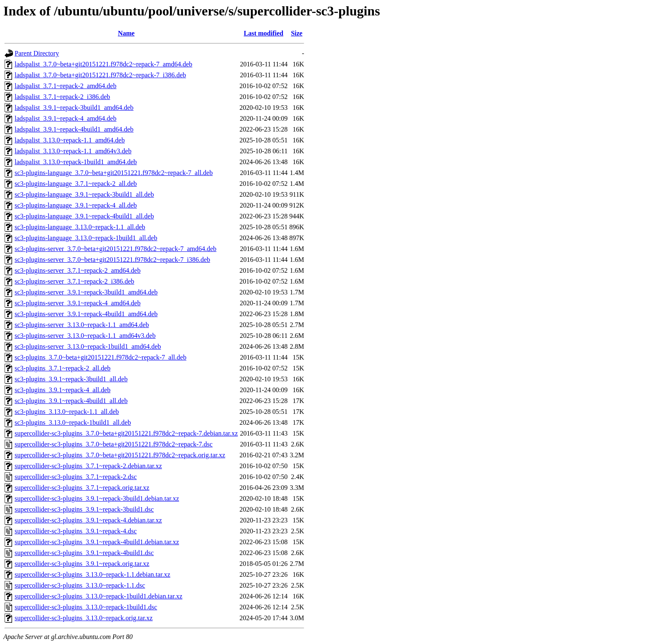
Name (126, 33)
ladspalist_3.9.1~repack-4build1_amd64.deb (74, 129)
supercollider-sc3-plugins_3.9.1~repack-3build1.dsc (84, 509)
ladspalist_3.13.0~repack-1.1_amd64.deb (70, 140)
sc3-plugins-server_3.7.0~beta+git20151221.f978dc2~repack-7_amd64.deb (116, 249)
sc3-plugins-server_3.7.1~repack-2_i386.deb (74, 281)
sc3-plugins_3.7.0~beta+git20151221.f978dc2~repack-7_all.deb (100, 357)
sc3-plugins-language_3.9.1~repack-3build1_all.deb (84, 194)
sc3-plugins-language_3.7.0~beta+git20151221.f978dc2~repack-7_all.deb (114, 173)
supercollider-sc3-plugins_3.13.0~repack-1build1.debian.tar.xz (99, 596)
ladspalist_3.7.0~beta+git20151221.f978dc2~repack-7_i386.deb (100, 75)
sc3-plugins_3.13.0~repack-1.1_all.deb (67, 412)
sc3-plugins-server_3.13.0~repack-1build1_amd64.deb (88, 346)
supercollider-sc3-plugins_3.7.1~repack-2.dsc (76, 477)
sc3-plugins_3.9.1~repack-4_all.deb (62, 390)
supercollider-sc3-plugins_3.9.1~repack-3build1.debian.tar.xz (97, 498)
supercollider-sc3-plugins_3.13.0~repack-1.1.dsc (80, 585)
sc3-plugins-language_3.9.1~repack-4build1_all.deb (84, 216)
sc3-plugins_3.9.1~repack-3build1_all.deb (71, 379)
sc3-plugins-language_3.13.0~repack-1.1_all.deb (80, 227)
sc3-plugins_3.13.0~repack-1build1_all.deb (73, 422)
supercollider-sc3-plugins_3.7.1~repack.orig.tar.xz (82, 488)
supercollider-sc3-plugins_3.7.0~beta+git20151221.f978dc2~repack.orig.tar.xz (120, 455)
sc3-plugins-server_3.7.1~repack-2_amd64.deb (77, 270)
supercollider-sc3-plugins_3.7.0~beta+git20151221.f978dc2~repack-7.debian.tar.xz (126, 433)
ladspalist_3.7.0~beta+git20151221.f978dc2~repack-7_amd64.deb (103, 64)
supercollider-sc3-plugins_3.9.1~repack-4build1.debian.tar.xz (97, 542)
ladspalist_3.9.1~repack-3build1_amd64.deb (74, 108)
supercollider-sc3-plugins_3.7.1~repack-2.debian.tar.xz (88, 466)
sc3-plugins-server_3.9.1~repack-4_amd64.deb (77, 303)
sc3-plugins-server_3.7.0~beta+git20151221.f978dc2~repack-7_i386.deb (112, 260)
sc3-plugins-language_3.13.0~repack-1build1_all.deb (86, 238)
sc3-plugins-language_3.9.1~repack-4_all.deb (76, 205)
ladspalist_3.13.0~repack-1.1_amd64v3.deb (73, 151)
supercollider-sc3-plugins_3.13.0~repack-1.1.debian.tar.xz (93, 574)
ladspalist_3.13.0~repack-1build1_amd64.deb (76, 162)
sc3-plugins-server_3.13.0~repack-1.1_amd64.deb (82, 325)
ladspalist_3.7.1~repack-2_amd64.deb (66, 86)
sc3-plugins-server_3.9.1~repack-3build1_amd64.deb (86, 292)
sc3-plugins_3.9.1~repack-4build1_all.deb (71, 401)
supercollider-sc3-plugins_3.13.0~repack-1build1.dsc (86, 607)
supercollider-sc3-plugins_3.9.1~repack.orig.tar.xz (82, 564)
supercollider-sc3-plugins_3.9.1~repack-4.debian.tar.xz (88, 520)
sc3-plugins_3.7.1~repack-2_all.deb (62, 368)
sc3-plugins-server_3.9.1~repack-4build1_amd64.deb (86, 314)
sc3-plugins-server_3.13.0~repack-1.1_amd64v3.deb (85, 336)
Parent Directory (37, 53)
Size (297, 33)
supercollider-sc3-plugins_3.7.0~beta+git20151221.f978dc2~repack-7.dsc (114, 444)
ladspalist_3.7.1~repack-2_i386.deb (62, 97)
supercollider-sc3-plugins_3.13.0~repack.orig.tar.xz (84, 618)
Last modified (264, 33)
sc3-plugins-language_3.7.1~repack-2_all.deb (76, 184)
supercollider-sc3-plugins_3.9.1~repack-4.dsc (76, 531)
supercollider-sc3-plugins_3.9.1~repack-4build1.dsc (84, 553)
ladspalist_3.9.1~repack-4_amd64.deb (66, 118)
